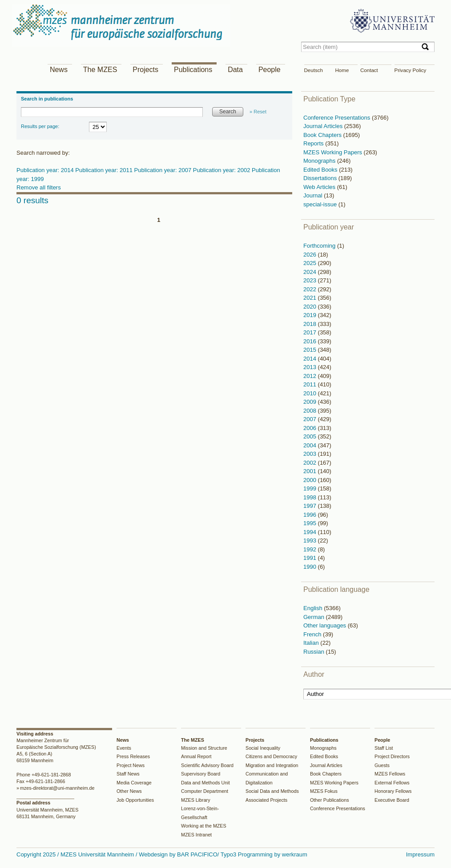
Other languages (326, 625)
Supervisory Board (201, 774)
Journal (314, 195)
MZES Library (196, 800)
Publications (193, 70)
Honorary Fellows (393, 791)
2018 (311, 324)
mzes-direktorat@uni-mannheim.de (57, 788)
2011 (311, 384)
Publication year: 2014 (46, 170)
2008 (311, 411)
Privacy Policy (411, 70)
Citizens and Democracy (271, 756)
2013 (311, 367)
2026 (311, 255)
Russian (315, 652)
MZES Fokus (324, 791)
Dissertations (321, 178)
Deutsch (314, 70)
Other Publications (330, 800)
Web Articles (320, 187)
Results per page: (40, 126)
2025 (311, 263)
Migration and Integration (272, 765)
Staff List (384, 748)
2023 (311, 280)
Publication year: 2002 (222, 170)
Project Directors (392, 756)
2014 (311, 359)
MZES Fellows (390, 774)
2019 (311, 315)
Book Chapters (323, 135)
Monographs (320, 161)
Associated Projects (266, 800)
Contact (369, 70)
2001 (311, 471)
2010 (311, 393)
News (59, 70)
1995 (311, 523)
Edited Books (321, 170)
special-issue (321, 204)
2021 (311, 298)
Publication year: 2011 (105, 170)
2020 (311, 307)
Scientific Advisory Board (207, 765)
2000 (311, 480)
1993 (311, 540)
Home (342, 70)
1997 (311, 506)
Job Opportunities (135, 800)
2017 (311, 332)
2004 (311, 445)
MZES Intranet (196, 835)
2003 (311, 454)
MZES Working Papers (334, 152)
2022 (311, 289)
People (270, 70)
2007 (311, 419)
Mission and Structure (204, 748)
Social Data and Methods (272, 791)
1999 (311, 488)
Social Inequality (263, 748)
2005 (311, 436)
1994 (311, 532)
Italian (312, 643)
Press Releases (133, 756)
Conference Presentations (338, 118)
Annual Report (196, 756)
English (314, 608)
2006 (311, 428)
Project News (131, 765)
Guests (382, 765)
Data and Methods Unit (205, 783)
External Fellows (392, 783)
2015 (311, 350)
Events (124, 748)
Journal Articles (324, 126)
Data (235, 70)
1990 (311, 567)
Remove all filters (39, 187)
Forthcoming (320, 246)
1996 (311, 515)
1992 (311, 549)
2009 (311, 402)
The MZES (100, 70)
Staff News (128, 774)
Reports (314, 143)
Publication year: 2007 (164, 170)
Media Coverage (134, 783)
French (313, 634)
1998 (311, 497)
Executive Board (392, 800)
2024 (311, 272)
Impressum (420, 854)
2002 (311, 463)
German (315, 617)
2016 (311, 341)
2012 (311, 376)
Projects (145, 70)
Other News (129, 791)
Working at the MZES (204, 826)
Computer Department (205, 791)
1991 (311, 558)
